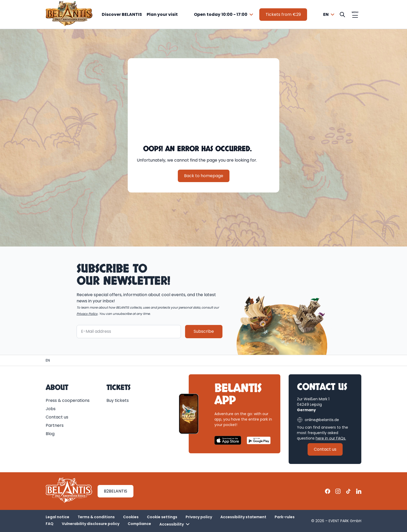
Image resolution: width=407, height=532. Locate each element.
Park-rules (285, 517)
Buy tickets (118, 400)
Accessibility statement (243, 517)
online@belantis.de (318, 420)
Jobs (51, 409)
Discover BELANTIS (122, 14)
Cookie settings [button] (162, 517)
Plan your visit (162, 14)
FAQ (50, 524)
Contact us (57, 417)
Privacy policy (199, 517)
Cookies (131, 517)
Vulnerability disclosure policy (91, 524)
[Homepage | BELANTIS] (48, 360)
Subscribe (204, 331)
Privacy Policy (87, 313)
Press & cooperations (68, 400)
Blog (50, 434)
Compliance (139, 524)
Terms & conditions (96, 517)
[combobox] (224, 15)
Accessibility (175, 524)
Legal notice (57, 517)
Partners (55, 425)
